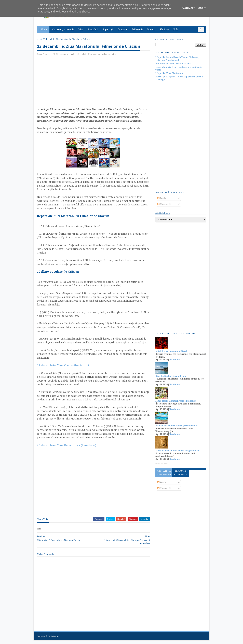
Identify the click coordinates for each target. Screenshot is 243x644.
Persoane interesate (180, 473)
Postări (162, 198)
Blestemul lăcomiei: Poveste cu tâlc (173, 64)
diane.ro (56, 640)
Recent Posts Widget (161, 463)
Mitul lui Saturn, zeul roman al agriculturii (177, 451)
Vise (81, 29)
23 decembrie (62, 54)
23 (54, 54)
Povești (151, 29)
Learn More (188, 8)
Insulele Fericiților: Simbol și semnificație (176, 426)
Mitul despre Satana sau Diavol (171, 351)
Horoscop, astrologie (63, 29)
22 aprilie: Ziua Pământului (169, 73)
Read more (175, 360)
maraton (97, 54)
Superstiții (108, 29)
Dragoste (123, 29)
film (90, 54)
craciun (73, 54)
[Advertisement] (65, 83)
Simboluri (93, 29)
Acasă (40, 39)
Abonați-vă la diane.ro (164, 473)
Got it (202, 8)
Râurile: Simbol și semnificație (171, 376)
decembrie (82, 54)
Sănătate (164, 29)
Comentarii (164, 204)
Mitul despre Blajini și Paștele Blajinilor (175, 401)
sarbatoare (106, 54)
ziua (114, 54)
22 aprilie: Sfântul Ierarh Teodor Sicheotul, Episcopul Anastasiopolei (177, 59)
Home (44, 29)
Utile (175, 29)
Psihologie (137, 29)
